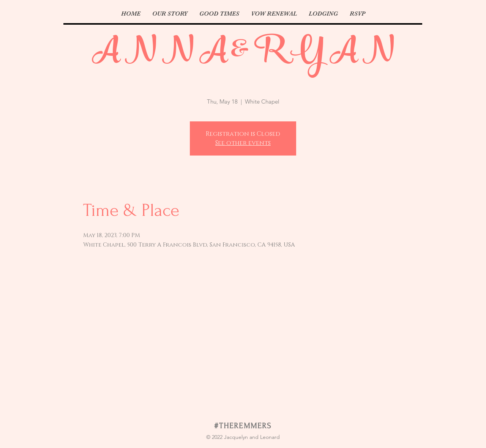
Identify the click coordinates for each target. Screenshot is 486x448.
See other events (243, 143)
